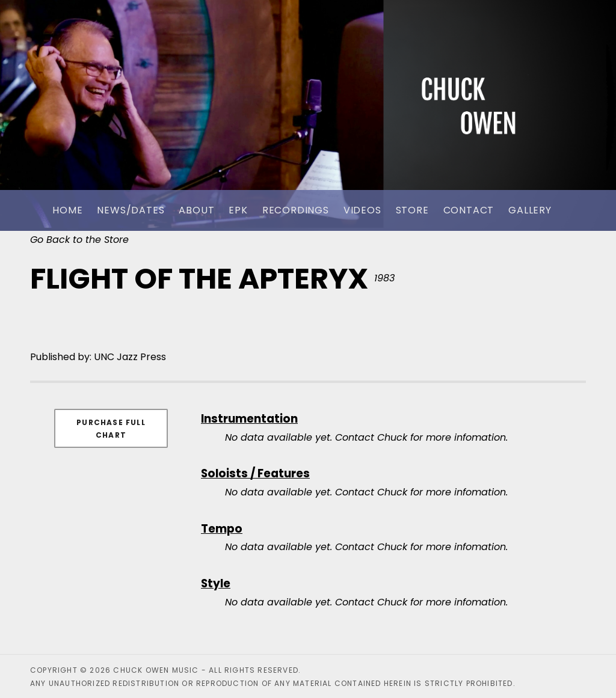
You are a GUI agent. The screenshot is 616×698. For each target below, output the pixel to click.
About (196, 210)
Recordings (296, 210)
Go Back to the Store (79, 240)
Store (412, 210)
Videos (362, 210)
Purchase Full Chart (111, 429)
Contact (469, 210)
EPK (238, 210)
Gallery (530, 210)
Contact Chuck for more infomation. (421, 437)
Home (67, 210)
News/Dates (131, 210)
